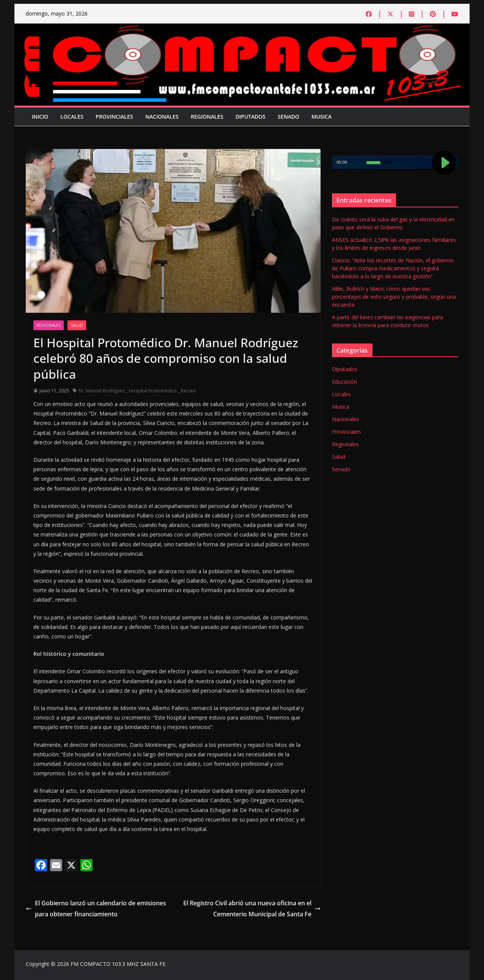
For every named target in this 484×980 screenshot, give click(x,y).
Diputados (251, 117)
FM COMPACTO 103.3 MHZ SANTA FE (118, 964)
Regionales (207, 117)
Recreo (189, 391)
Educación (344, 382)
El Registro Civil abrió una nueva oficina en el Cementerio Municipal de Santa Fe (252, 909)
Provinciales (114, 117)
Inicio (40, 117)
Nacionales (162, 117)
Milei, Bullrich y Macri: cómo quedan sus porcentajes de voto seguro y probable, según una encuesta (394, 297)
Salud (77, 325)
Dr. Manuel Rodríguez (102, 391)
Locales (72, 117)
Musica (321, 117)
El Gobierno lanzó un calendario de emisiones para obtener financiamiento (96, 909)
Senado (288, 117)
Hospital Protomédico (153, 391)
